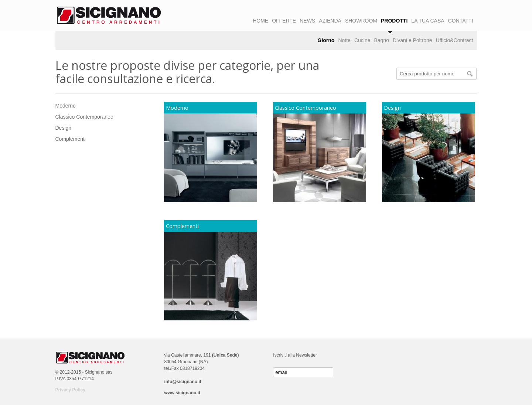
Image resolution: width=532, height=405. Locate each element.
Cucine (362, 40)
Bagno (381, 40)
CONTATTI (461, 21)
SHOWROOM (361, 21)
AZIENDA (330, 21)
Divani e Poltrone (412, 40)
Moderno (66, 106)
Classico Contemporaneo (84, 117)
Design (64, 128)
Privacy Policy (70, 390)
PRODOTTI (394, 21)
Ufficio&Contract (455, 40)
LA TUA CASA (428, 21)
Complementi (71, 139)
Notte (344, 40)
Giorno (326, 40)
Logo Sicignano (109, 16)
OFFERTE (284, 21)
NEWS (307, 21)
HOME (260, 21)
